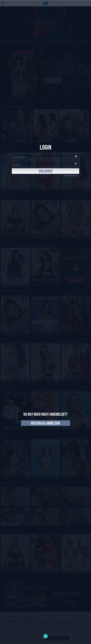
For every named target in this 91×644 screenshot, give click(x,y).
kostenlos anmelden (45, 423)
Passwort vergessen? (71, 176)
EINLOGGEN (45, 171)
